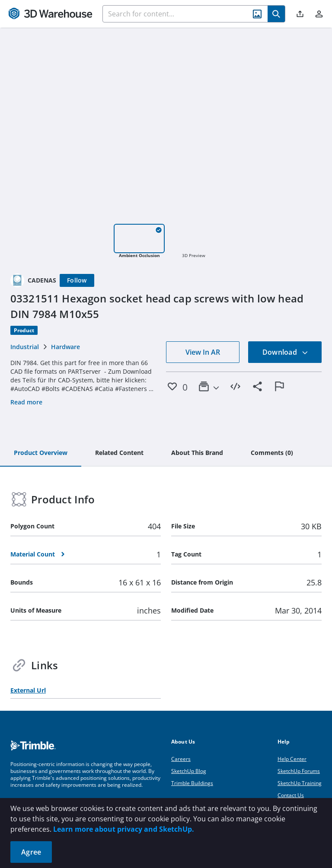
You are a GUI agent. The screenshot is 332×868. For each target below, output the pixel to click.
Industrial (25, 347)
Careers (181, 759)
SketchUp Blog (189, 771)
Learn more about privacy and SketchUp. (124, 829)
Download (285, 352)
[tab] (41, 453)
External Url (28, 690)
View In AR (203, 352)
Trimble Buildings (192, 783)
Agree (31, 852)
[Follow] (77, 280)
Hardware (65, 347)
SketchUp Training (300, 783)
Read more (26, 402)
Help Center (292, 759)
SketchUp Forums (299, 771)
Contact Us (291, 795)
